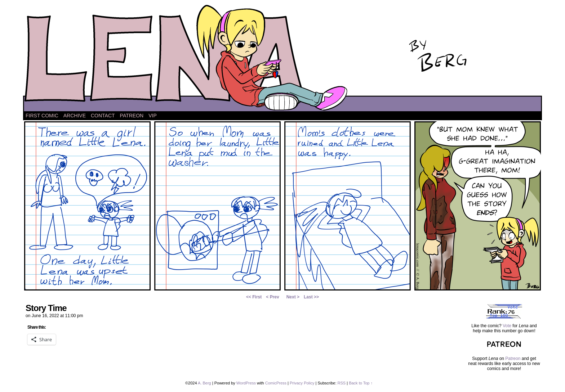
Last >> (311, 297)
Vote (507, 326)
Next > (293, 297)
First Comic (42, 116)
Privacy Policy (302, 383)
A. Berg (204, 383)
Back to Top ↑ (361, 383)
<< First (254, 297)
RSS (342, 383)
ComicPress (276, 383)
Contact (103, 116)
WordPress (246, 383)
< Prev (272, 297)
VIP (153, 116)
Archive (75, 116)
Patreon (132, 116)
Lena (282, 57)
